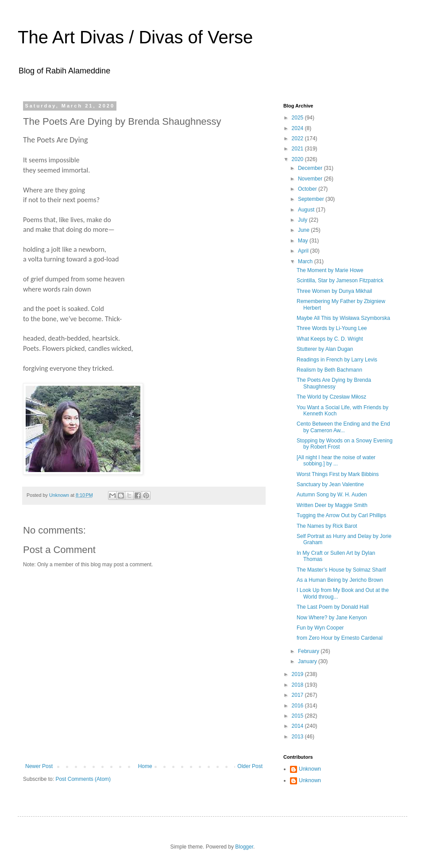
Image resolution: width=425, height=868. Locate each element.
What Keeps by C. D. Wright (330, 339)
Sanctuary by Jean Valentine (330, 484)
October (308, 189)
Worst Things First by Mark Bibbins (338, 474)
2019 (298, 674)
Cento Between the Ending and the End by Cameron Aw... (343, 427)
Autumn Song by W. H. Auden (332, 495)
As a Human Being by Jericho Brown (340, 580)
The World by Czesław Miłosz (331, 397)
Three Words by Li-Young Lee (332, 328)
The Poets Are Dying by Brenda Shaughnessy (334, 383)
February (309, 651)
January (308, 661)
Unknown (310, 769)
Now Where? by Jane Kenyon (332, 618)
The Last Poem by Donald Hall (333, 607)
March (306, 261)
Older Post (250, 766)
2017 (298, 695)
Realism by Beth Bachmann (329, 370)
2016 (298, 706)
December (311, 168)
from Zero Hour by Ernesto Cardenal (340, 638)
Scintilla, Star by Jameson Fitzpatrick (340, 280)
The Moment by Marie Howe (330, 270)
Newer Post (39, 766)
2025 (298, 118)
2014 (298, 726)
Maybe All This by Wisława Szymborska (343, 318)
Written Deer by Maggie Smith (332, 505)
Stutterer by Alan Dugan (325, 349)
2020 (298, 159)
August (307, 210)
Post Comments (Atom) (83, 779)
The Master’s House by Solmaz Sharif (341, 570)
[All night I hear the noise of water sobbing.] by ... (336, 461)
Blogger (244, 847)
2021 (298, 149)
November (311, 179)
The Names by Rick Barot (327, 526)
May (304, 241)
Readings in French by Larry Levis (337, 360)
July (303, 220)
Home (145, 766)
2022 (298, 138)
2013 (298, 737)
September (312, 199)
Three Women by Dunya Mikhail (334, 291)
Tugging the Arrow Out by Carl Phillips (341, 515)
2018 (298, 685)
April (304, 251)
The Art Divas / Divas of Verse (135, 37)
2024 (298, 128)
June (304, 230)
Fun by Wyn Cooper (320, 628)
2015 (298, 716)
